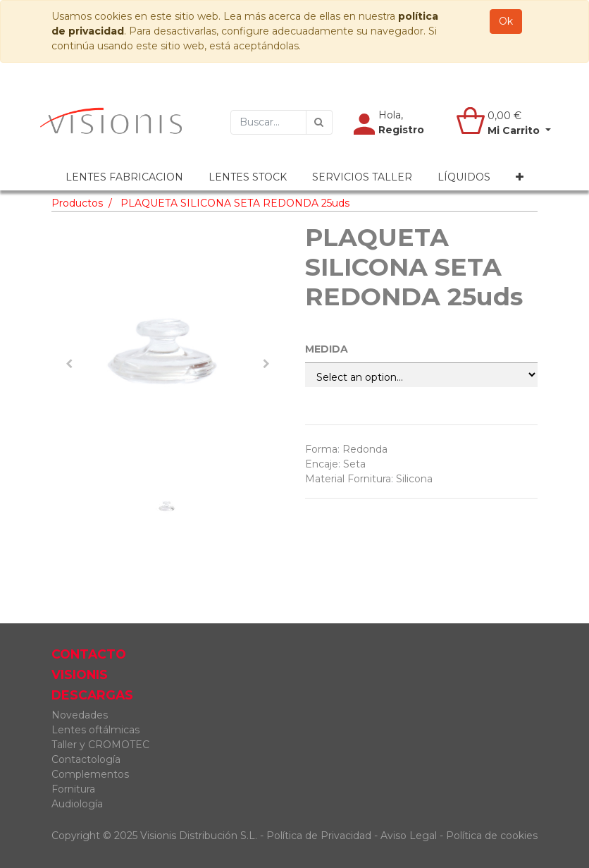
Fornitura (73, 789)
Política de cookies (492, 836)
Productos (77, 203)
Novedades (80, 715)
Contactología (86, 759)
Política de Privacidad (319, 836)
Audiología (77, 804)
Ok (506, 21)
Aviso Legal (410, 836)
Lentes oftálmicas (95, 730)
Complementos (90, 774)
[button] (520, 177)
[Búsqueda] (319, 122)
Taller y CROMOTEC (100, 745)
